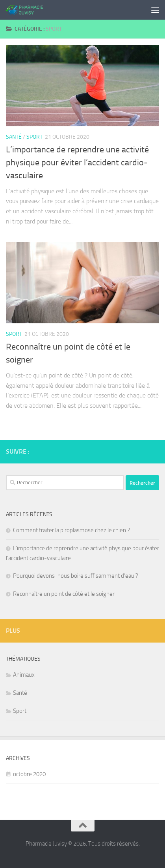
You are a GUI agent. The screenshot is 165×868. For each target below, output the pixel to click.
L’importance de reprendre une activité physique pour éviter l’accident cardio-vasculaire (77, 163)
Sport (34, 137)
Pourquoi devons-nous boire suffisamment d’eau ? (76, 576)
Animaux (24, 675)
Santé (14, 137)
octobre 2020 (29, 774)
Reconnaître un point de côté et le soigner (64, 594)
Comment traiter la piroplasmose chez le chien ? (71, 530)
